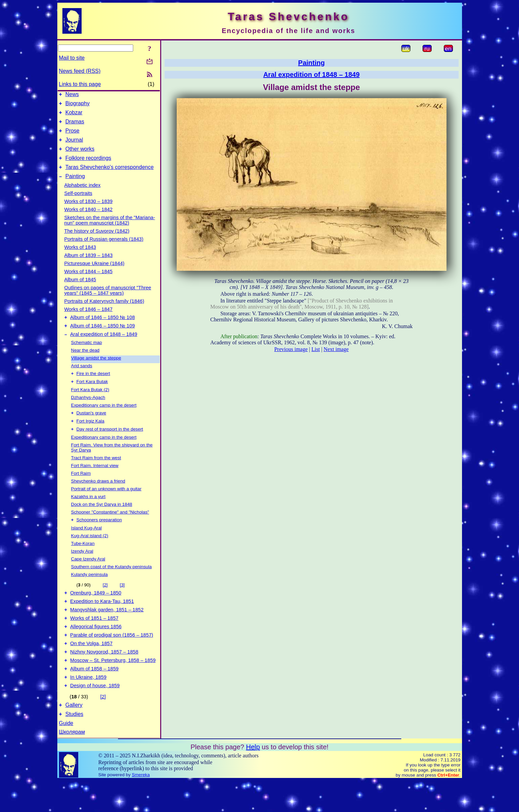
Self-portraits (78, 203)
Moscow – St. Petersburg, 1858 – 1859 (113, 687)
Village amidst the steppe (96, 371)
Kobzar (74, 115)
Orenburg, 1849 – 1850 (96, 611)
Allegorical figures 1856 (96, 649)
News (72, 95)
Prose (73, 136)
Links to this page (80, 84)
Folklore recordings (88, 166)
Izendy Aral (82, 568)
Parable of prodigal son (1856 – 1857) (112, 658)
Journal (74, 146)
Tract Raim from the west (96, 474)
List (316, 349)
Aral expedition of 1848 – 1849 (104, 347)
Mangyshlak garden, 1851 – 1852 (107, 630)
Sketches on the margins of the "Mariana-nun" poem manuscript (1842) (110, 230)
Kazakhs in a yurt (88, 513)
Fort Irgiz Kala (91, 437)
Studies (74, 745)
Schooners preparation (99, 537)
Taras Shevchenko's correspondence (110, 176)
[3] (122, 602)
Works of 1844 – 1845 (89, 282)
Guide (66, 755)
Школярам (72, 763)
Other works (80, 156)
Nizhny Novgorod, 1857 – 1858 (104, 677)
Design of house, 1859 (95, 715)
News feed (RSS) (80, 71)
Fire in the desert (93, 387)
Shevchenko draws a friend (98, 498)
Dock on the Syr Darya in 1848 (102, 521)
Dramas (75, 126)
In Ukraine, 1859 (88, 705)
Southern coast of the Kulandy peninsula (111, 584)
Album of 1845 (80, 290)
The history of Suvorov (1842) (97, 241)
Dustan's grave (91, 428)
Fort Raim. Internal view (95, 482)
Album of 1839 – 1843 (89, 265)
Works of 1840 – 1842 (89, 220)
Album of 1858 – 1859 (94, 696)
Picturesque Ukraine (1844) (94, 273)
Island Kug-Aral (86, 545)
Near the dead (85, 363)
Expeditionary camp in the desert (104, 420)
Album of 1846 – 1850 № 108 (103, 328)
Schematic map (87, 356)
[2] (105, 602)
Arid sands (82, 379)
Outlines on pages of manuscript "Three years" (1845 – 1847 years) (108, 300)
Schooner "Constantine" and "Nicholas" (110, 529)
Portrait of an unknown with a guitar (106, 505)
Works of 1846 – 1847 (89, 319)
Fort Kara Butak (92, 396)
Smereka (141, 806)
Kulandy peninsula (90, 592)
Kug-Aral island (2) (90, 553)
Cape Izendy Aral (88, 576)
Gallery (74, 735)
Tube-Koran (83, 561)
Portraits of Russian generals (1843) (104, 249)
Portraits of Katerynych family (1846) (104, 311)
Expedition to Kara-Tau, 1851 (102, 620)
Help (253, 778)
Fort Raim (81, 490)
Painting (75, 186)
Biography (78, 105)
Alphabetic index (83, 195)
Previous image (291, 349)
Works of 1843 (80, 257)
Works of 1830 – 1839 (89, 211)
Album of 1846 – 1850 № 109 (103, 338)
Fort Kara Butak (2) (90, 404)
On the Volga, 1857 (91, 668)
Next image (336, 349)
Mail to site (72, 58)
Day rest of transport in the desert (110, 446)
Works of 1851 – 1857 (94, 639)
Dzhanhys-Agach (88, 412)
